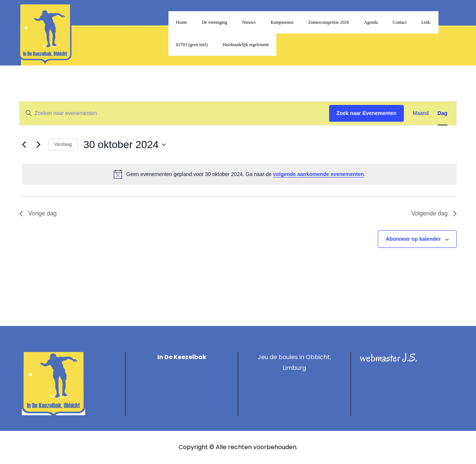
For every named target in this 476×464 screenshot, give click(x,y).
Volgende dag (434, 213)
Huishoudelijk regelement (246, 45)
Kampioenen (282, 22)
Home (181, 22)
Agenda (371, 22)
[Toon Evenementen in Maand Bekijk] (421, 113)
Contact (400, 22)
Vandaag (63, 144)
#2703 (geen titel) (192, 45)
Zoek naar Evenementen (366, 113)
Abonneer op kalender (413, 239)
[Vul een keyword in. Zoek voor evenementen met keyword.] (174, 113)
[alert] (239, 174)
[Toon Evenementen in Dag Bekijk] (443, 113)
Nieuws (249, 22)
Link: (426, 22)
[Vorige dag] (24, 145)
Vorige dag (38, 213)
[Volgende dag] (38, 145)
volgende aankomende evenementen (318, 174)
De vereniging (215, 22)
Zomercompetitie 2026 (329, 22)
